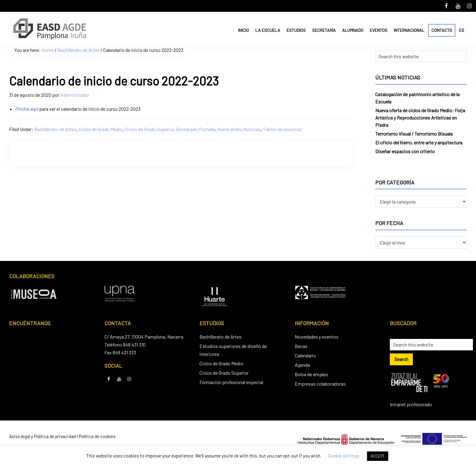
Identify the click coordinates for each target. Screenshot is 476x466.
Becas (301, 346)
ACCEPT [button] (378, 456)
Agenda (302, 365)
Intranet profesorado (411, 404)
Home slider (229, 129)
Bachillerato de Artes (55, 129)
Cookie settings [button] (344, 456)
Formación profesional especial (231, 382)
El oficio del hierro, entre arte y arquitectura (419, 142)
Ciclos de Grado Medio (101, 129)
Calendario (305, 355)
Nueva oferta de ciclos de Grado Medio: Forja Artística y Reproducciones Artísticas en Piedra (420, 118)
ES (462, 30)
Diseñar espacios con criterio (405, 151)
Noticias (252, 129)
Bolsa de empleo (311, 374)
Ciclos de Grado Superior (149, 129)
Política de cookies (97, 436)
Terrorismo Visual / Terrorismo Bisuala (414, 134)
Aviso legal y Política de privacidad (42, 436)
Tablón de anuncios (282, 129)
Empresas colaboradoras (320, 384)
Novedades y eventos (317, 337)
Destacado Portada (195, 129)
